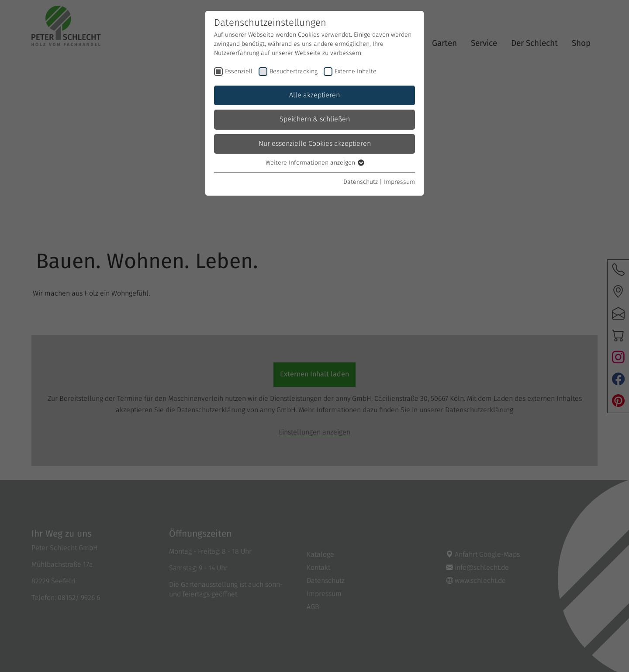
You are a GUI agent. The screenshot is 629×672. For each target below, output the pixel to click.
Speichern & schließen (315, 119)
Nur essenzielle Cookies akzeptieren (315, 144)
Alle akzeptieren (314, 95)
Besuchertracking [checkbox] (294, 72)
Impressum (399, 182)
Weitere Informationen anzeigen (314, 163)
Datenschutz (361, 182)
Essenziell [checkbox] (239, 72)
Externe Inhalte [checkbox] (356, 72)
